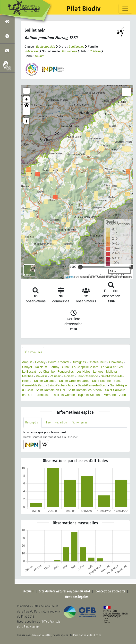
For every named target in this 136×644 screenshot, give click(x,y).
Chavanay (116, 362)
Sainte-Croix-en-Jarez (74, 381)
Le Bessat (29, 372)
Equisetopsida (46, 47)
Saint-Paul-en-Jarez (61, 385)
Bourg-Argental (59, 362)
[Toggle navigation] (125, 9)
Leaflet (70, 277)
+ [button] (27, 100)
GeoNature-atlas (42, 635)
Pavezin (42, 376)
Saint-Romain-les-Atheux (85, 390)
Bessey (40, 362)
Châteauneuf (98, 362)
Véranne (110, 395)
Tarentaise (42, 395)
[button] (26, 106)
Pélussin (56, 376)
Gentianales (76, 47)
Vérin (122, 395)
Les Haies (83, 372)
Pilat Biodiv (84, 9)
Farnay (54, 367)
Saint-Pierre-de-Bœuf (93, 385)
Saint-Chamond (87, 376)
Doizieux (41, 367)
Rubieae (95, 51)
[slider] (80, 267)
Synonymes (80, 422)
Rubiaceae (32, 51)
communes (33, 352)
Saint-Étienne (101, 381)
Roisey (69, 376)
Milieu (47, 422)
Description (32, 422)
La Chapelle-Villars (85, 367)
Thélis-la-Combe (63, 395)
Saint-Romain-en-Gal (50, 390)
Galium (40, 56)
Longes (98, 372)
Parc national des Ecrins (87, 635)
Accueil (28, 591)
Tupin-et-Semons (89, 395)
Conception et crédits (110, 591)
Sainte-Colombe (45, 381)
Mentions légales (77, 597)
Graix (66, 367)
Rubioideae (70, 51)
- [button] (27, 112)
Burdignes (79, 362)
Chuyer (27, 367)
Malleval (112, 372)
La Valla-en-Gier (112, 367)
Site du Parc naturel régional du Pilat (64, 591)
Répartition (62, 422)
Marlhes (28, 376)
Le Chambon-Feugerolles (56, 372)
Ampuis (27, 362)
